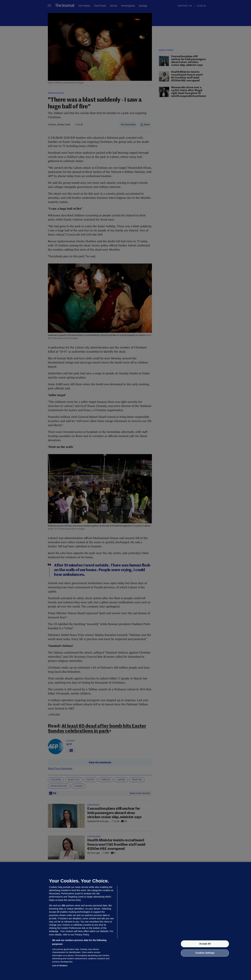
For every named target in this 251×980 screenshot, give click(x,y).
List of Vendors (60, 966)
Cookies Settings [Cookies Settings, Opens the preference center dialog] (205, 953)
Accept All (205, 944)
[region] (125, 921)
